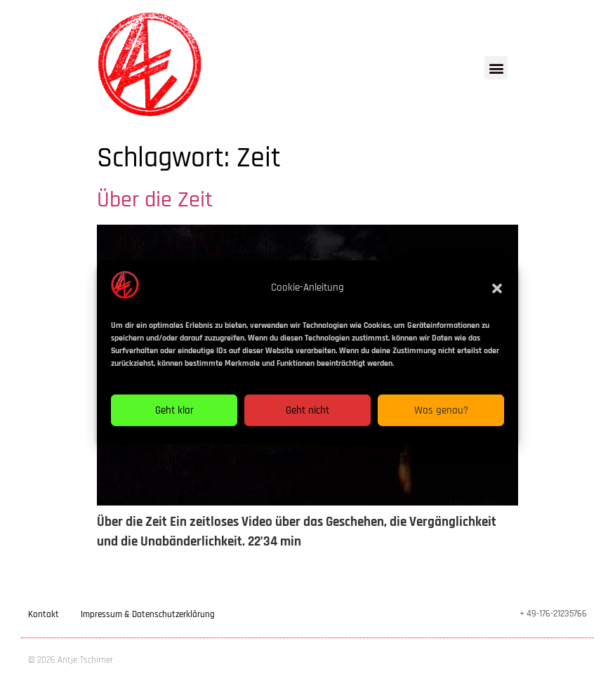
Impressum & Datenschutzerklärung (148, 614)
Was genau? (441, 417)
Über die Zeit (155, 200)
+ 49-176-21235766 (553, 614)
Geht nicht (307, 417)
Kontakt (44, 614)
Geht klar (174, 417)
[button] (497, 295)
